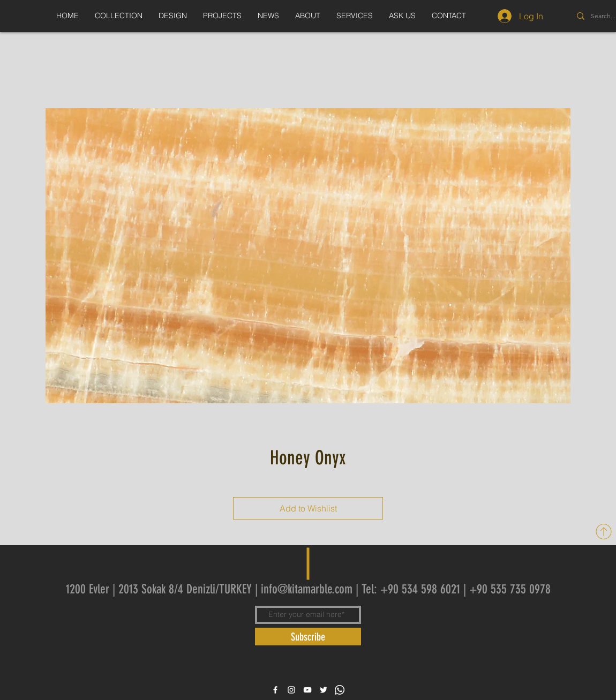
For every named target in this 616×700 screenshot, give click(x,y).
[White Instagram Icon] (291, 690)
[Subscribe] (308, 637)
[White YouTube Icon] (307, 690)
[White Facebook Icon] (275, 690)
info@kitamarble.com (307, 589)
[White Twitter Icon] (324, 690)
